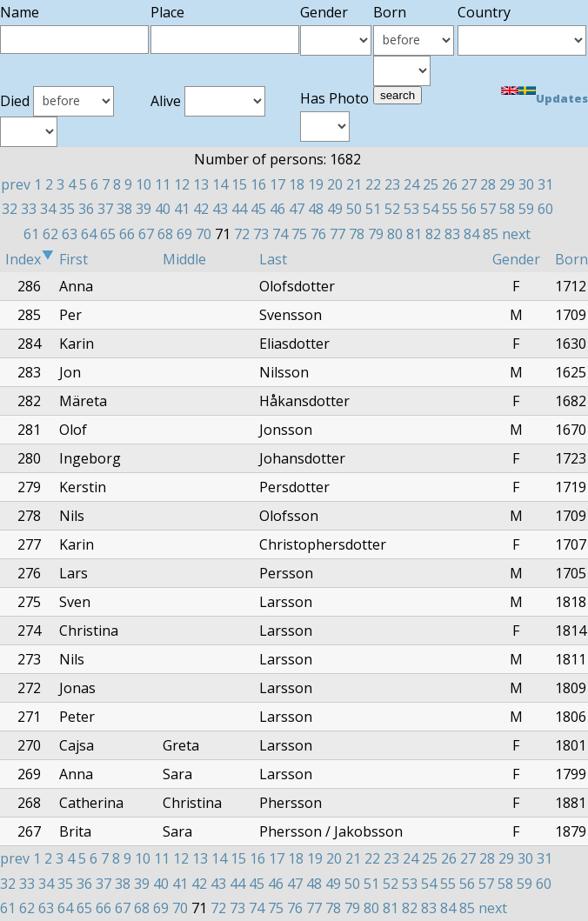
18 (297, 184)
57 (488, 209)
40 (163, 209)
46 (277, 209)
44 (239, 209)
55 (450, 209)
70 (204, 234)
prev (16, 184)
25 (431, 184)
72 (242, 234)
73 (261, 234)
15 (239, 184)
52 (392, 209)
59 (526, 209)
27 (469, 184)
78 (357, 234)
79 (376, 234)
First (73, 259)
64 (89, 234)
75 (299, 234)
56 (469, 209)
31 (545, 184)
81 (414, 234)
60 (545, 209)
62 (50, 234)
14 (220, 184)
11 (163, 184)
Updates (562, 98)
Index (30, 259)
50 (354, 209)
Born (571, 259)
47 (297, 209)
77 (337, 234)
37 (105, 209)
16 (258, 184)
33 (29, 209)
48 (316, 209)
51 (373, 209)
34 (48, 209)
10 (144, 184)
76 (318, 234)
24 (411, 184)
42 (201, 209)
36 (86, 209)
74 (280, 234)
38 (124, 209)
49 (335, 209)
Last (273, 259)
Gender (516, 259)
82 (433, 234)
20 (335, 184)
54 (431, 209)
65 (108, 234)
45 (258, 209)
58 (507, 209)
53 (411, 209)
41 (182, 209)
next (516, 234)
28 (488, 184)
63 (70, 234)
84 (471, 234)
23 (392, 184)
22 (373, 184)
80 (395, 234)
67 (146, 234)
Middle (184, 259)
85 (491, 234)
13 (201, 184)
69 (184, 234)
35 (67, 209)
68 (165, 234)
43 (220, 209)
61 (31, 234)
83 (452, 234)
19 (316, 184)
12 (182, 184)
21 (354, 184)
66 (127, 234)
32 (10, 209)
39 (144, 209)
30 (526, 184)
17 (277, 184)
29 (507, 184)
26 (450, 184)
